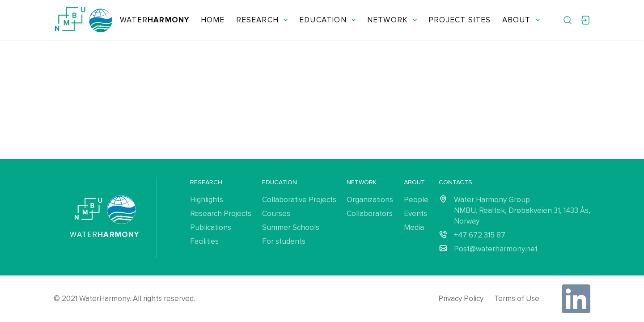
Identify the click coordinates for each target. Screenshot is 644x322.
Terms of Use (517, 299)
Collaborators (370, 214)
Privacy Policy (461, 299)
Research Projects (221, 214)
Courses (276, 214)
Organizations (370, 200)
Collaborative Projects (299, 200)
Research (262, 20)
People (416, 200)
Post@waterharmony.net (496, 249)
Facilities (204, 241)
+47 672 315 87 (480, 235)
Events (415, 214)
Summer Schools (291, 227)
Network (392, 20)
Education (328, 20)
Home (213, 20)
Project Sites (460, 20)
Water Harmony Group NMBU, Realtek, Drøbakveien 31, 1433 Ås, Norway (522, 210)
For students (284, 241)
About (521, 20)
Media (414, 227)
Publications (211, 227)
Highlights (207, 200)
